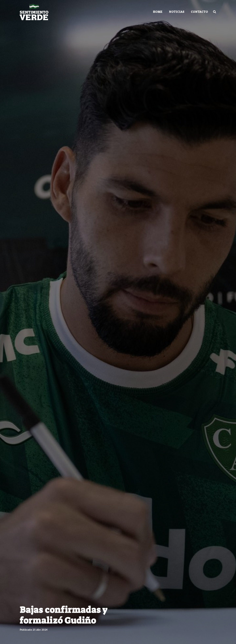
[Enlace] (34, 12)
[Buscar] (215, 12)
